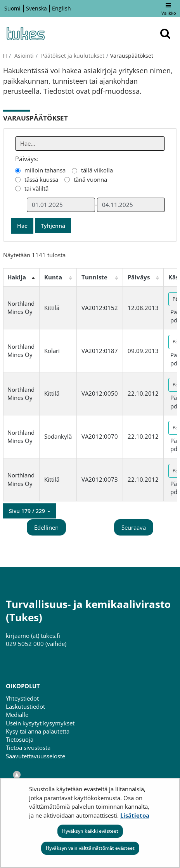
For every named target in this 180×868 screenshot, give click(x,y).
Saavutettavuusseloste (35, 756)
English (61, 8)
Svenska (36, 8)
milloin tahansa (45, 170)
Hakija (17, 277)
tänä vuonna (90, 179)
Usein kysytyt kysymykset (40, 723)
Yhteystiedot (22, 698)
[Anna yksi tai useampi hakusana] (90, 144)
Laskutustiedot (25, 706)
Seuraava (134, 527)
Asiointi (23, 56)
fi (5, 56)
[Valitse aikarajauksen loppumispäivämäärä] (131, 205)
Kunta (53, 277)
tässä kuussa (41, 179)
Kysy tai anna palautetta (38, 731)
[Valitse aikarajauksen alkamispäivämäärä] (61, 205)
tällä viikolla (97, 170)
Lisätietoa (135, 815)
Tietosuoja (20, 739)
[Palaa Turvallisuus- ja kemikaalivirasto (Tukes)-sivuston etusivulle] (25, 34)
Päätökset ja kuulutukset (72, 56)
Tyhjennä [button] (53, 226)
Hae (22, 226)
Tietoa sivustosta (28, 747)
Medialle (17, 715)
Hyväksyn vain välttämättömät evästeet (90, 848)
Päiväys (139, 277)
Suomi (12, 8)
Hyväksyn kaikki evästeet (90, 831)
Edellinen (46, 527)
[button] (30, 511)
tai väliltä (36, 188)
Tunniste (94, 277)
